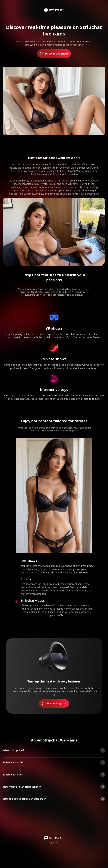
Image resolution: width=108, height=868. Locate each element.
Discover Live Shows (54, 54)
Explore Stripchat (54, 703)
